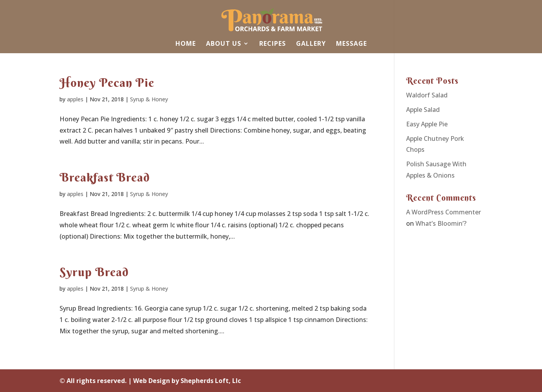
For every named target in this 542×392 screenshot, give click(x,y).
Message (351, 44)
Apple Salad (423, 110)
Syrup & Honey (149, 99)
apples (75, 99)
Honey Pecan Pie (107, 83)
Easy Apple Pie (427, 124)
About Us (224, 44)
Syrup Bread (94, 272)
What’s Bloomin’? (441, 223)
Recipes (273, 44)
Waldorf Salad (427, 95)
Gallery (311, 44)
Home (186, 44)
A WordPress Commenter (444, 212)
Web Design (152, 381)
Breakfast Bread (105, 177)
